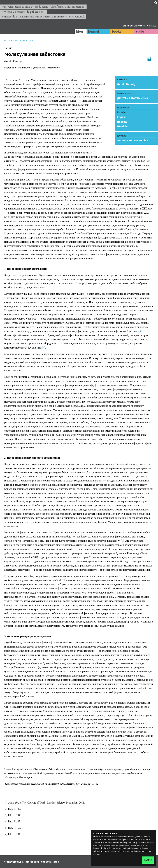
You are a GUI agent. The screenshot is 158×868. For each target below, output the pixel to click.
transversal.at (13, 862)
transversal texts (134, 26)
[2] (76, 283)
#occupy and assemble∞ (133, 140)
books (116, 32)
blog (78, 32)
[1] (94, 153)
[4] (44, 348)
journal (93, 32)
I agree (148, 860)
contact (152, 25)
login (56, 862)
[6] (122, 541)
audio (140, 32)
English (122, 117)
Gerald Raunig (126, 84)
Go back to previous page (20, 41)
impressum (32, 862)
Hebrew (122, 122)
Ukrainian (123, 126)
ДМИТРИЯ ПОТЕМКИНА (133, 98)
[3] (140, 331)
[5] (94, 385)
